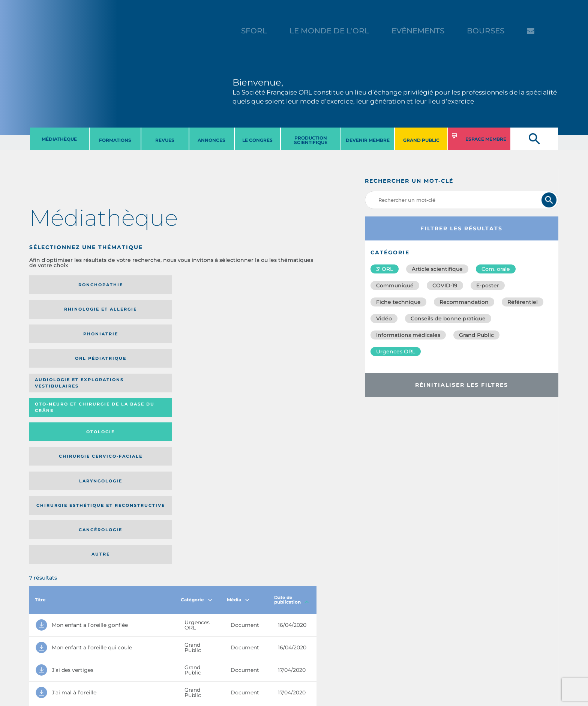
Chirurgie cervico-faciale (275, 312)
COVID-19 (445, 285)
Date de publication (292, 389)
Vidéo (384, 318)
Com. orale (496, 269)
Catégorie (196, 389)
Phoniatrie (206, 285)
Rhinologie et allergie (129, 285)
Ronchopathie (62, 285)
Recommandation (464, 302)
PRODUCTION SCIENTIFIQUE (311, 140)
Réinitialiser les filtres (462, 385)
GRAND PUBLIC (421, 140)
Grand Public (476, 335)
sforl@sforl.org (144, 660)
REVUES (165, 140)
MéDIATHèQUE (59, 139)
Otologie (206, 312)
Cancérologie (206, 341)
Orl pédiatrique (278, 285)
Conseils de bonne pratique (448, 318)
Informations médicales (408, 335)
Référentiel (523, 302)
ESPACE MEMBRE (486, 139)
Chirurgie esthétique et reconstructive (132, 341)
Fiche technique (398, 302)
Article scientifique (437, 269)
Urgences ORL (396, 351)
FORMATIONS (115, 140)
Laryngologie (62, 341)
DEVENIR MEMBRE (368, 140)
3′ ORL (385, 269)
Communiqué (395, 285)
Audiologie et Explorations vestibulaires (57, 312)
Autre (278, 341)
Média (238, 389)
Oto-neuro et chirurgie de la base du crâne (132, 312)
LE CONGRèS (257, 140)
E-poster (488, 285)
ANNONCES (211, 140)
